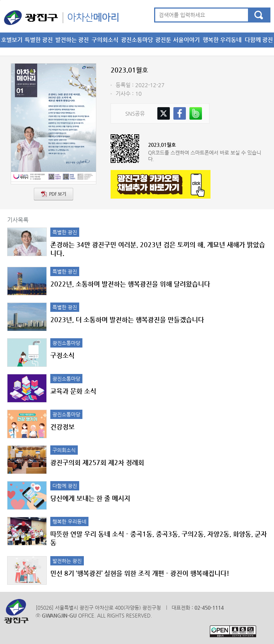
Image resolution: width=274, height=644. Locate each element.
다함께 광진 (259, 40)
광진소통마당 (137, 40)
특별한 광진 (39, 40)
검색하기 (259, 15)
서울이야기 (186, 40)
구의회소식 (105, 40)
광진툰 (163, 40)
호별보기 (12, 40)
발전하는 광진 (72, 40)
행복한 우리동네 (222, 40)
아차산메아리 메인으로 (61, 18)
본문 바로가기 (0, 0)
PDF (54, 194)
